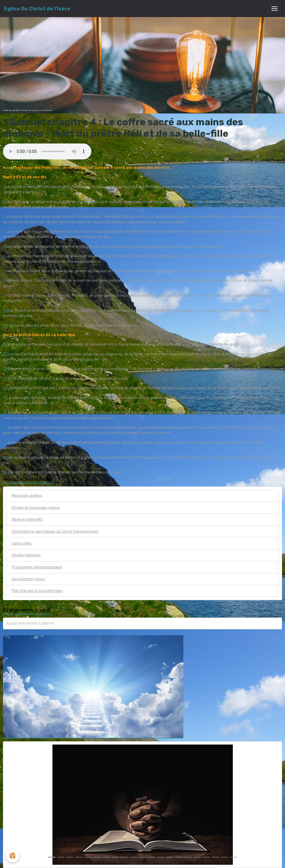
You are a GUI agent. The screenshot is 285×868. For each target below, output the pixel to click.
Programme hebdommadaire (37, 567)
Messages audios (27, 496)
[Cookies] (13, 856)
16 (5, 388)
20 (5, 443)
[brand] (37, 9)
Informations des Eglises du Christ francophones (55, 532)
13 (5, 354)
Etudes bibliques (26, 555)
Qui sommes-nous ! (29, 579)
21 (5, 458)
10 (5, 311)
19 (5, 428)
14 (5, 369)
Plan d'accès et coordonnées (37, 591)
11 (5, 326)
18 (5, 412)
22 (5, 472)
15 (5, 379)
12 (5, 344)
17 (5, 398)
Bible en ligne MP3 (27, 519)
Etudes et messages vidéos (36, 508)
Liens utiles (22, 543)
